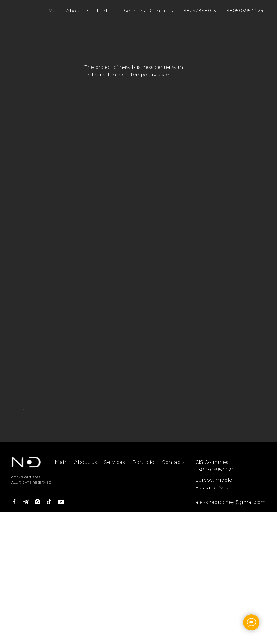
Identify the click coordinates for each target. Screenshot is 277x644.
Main (55, 11)
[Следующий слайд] (255, 475)
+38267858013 (198, 11)
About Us (78, 11)
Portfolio (108, 11)
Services (134, 11)
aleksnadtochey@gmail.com (230, 634)
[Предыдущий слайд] (22, 475)
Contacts (161, 11)
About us (86, 594)
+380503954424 (244, 11)
